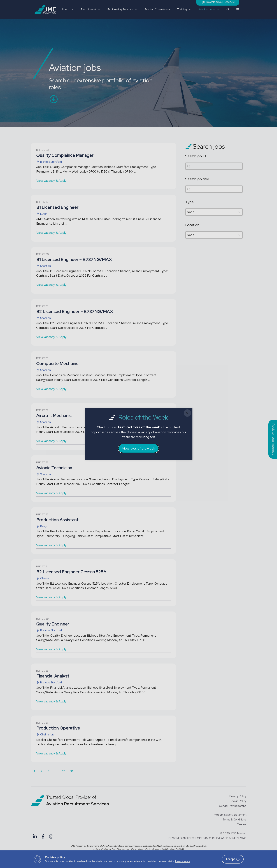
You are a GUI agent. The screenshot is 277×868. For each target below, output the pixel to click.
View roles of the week (138, 448)
